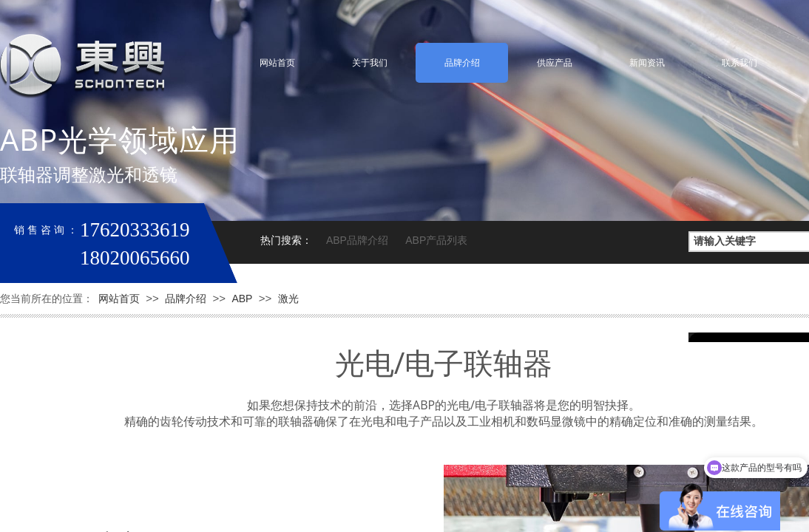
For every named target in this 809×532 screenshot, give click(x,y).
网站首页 (277, 63)
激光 (288, 299)
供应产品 (555, 63)
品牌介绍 (462, 63)
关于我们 (370, 63)
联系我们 (739, 63)
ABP (242, 299)
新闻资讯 (647, 63)
